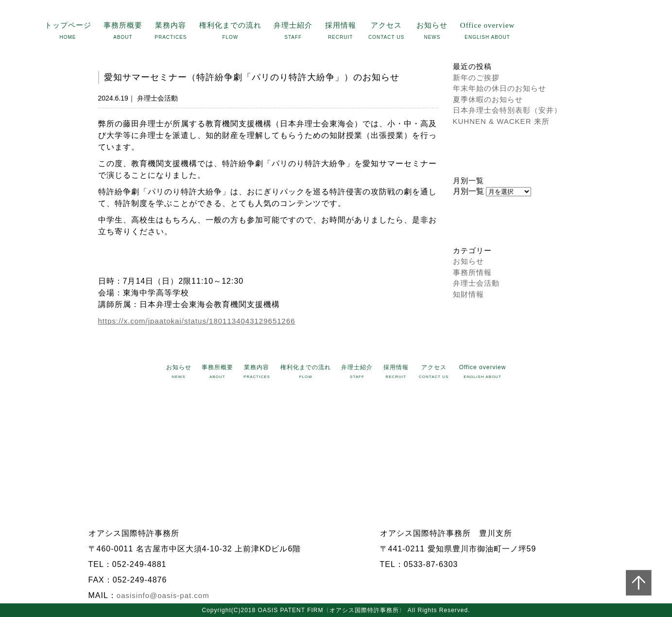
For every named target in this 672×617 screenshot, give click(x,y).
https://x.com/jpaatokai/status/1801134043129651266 (197, 321)
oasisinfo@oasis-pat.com (163, 595)
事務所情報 (472, 272)
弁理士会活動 (476, 283)
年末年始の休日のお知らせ (500, 88)
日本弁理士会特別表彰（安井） (507, 110)
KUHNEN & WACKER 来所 (501, 121)
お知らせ (468, 261)
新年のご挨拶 (476, 77)
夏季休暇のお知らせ (488, 99)
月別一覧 (468, 191)
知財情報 (468, 294)
